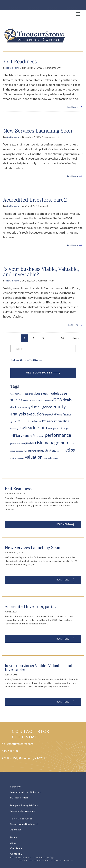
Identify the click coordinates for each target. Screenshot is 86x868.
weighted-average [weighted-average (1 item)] (51, 458)
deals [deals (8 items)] (67, 400)
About (14, 843)
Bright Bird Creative (37, 858)
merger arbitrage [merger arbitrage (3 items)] (58, 428)
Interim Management (23, 811)
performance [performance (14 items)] (58, 435)
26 (62, 338)
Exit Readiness (20, 62)
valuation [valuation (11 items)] (34, 457)
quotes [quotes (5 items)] (29, 443)
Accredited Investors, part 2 (35, 200)
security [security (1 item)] (23, 451)
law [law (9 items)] (22, 428)
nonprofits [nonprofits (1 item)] (40, 436)
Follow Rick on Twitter (25, 360)
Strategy (15, 787)
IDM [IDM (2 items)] (44, 421)
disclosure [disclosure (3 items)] (17, 407)
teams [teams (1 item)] (64, 451)
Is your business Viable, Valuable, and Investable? (41, 272)
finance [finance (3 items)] (67, 414)
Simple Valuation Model (24, 824)
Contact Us (17, 854)
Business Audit (19, 798)
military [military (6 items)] (16, 435)
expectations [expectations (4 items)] (53, 414)
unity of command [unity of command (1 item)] (17, 458)
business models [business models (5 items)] (47, 393)
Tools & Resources (21, 819)
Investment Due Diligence (26, 792)
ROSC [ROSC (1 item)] (73, 444)
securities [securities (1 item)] (14, 451)
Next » (75, 338)
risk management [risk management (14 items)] (53, 443)
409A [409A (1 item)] (17, 394)
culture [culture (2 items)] (49, 400)
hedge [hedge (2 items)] (34, 421)
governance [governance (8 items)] (20, 421)
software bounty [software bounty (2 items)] (35, 451)
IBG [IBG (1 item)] (39, 421)
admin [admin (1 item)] (22, 394)
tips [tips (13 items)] (71, 450)
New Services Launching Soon (38, 131)
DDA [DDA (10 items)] (58, 400)
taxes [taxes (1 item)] (59, 451)
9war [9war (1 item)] (12, 394)
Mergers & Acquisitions (24, 805)
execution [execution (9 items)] (35, 414)
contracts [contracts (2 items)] (40, 400)
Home (14, 837)
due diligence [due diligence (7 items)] (41, 407)
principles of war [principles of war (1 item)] (17, 444)
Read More (75, 107)
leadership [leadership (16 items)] (36, 427)
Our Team (16, 848)
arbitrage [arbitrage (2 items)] (30, 394)
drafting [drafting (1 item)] (27, 408)
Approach (16, 830)
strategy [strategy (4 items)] (50, 450)
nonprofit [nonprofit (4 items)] (29, 436)
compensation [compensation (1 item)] (28, 400)
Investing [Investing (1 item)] (14, 429)
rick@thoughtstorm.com (17, 744)
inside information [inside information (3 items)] (58, 421)
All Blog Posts (43, 373)
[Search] (43, 349)
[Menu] (43, 14)
